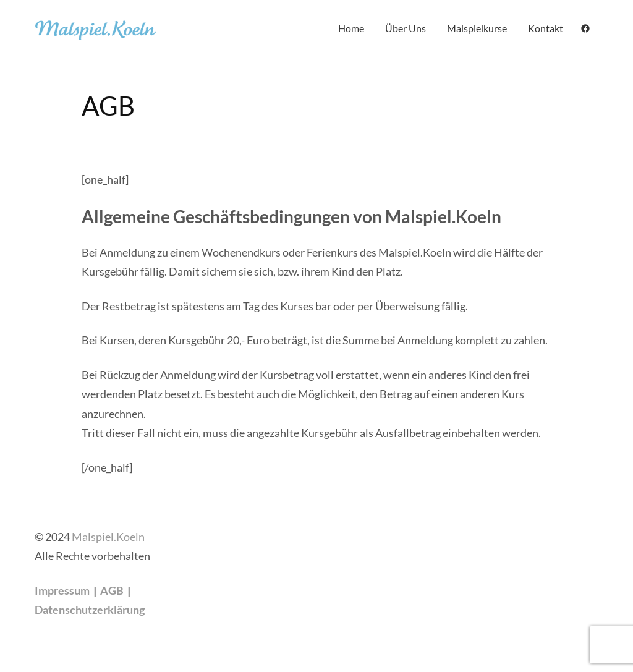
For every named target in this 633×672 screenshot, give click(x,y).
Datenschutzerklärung (90, 610)
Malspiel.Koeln (108, 537)
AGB (112, 590)
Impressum (62, 590)
